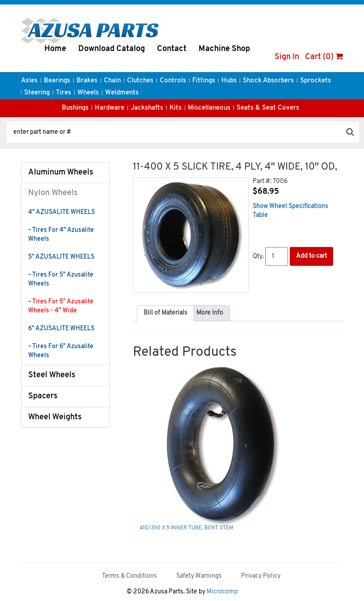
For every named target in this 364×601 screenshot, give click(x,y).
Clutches (140, 81)
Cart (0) (324, 57)
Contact (172, 49)
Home (55, 49)
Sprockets (315, 81)
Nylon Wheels (53, 193)
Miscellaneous (209, 108)
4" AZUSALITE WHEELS (61, 212)
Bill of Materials (165, 313)
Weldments (122, 93)
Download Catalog (112, 49)
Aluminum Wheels (61, 173)
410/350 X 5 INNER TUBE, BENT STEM (186, 528)
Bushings (75, 108)
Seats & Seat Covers (268, 108)
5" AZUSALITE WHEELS (61, 257)
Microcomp (222, 592)
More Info (210, 313)
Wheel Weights (55, 417)
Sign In (287, 57)
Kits (176, 108)
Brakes (87, 81)
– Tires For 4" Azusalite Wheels (61, 235)
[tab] (165, 313)
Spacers (43, 396)
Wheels (88, 93)
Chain (112, 81)
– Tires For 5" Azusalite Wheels (61, 279)
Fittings (204, 81)
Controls (173, 81)
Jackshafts (147, 108)
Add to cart (311, 256)
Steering (37, 93)
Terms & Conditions (129, 576)
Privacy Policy (261, 576)
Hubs (229, 81)
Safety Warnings (199, 576)
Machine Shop (224, 49)
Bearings (57, 81)
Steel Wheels (52, 375)
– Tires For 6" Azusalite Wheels (61, 351)
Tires (63, 93)
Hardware (110, 108)
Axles (29, 81)
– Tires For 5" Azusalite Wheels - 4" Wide (61, 306)
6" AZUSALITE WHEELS (61, 329)
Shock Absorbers (268, 81)
